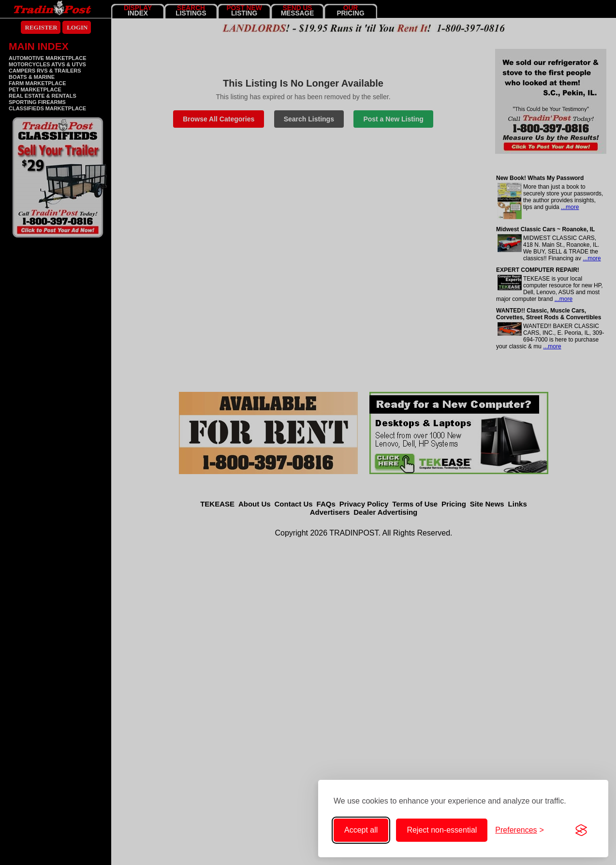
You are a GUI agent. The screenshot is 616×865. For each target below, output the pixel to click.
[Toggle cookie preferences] (520, 830)
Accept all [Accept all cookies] (361, 830)
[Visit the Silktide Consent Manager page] (581, 830)
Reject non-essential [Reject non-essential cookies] (442, 830)
